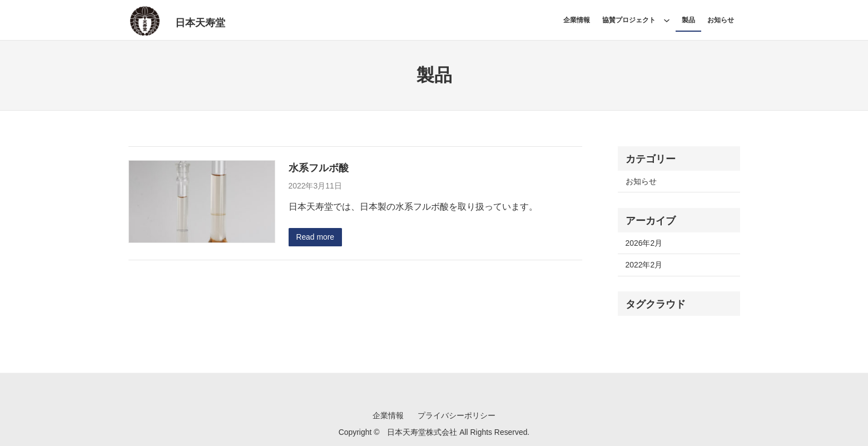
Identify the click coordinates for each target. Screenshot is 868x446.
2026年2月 (644, 243)
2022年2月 (644, 265)
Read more (315, 237)
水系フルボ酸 (319, 168)
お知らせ (641, 181)
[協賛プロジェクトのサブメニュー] (667, 20)
